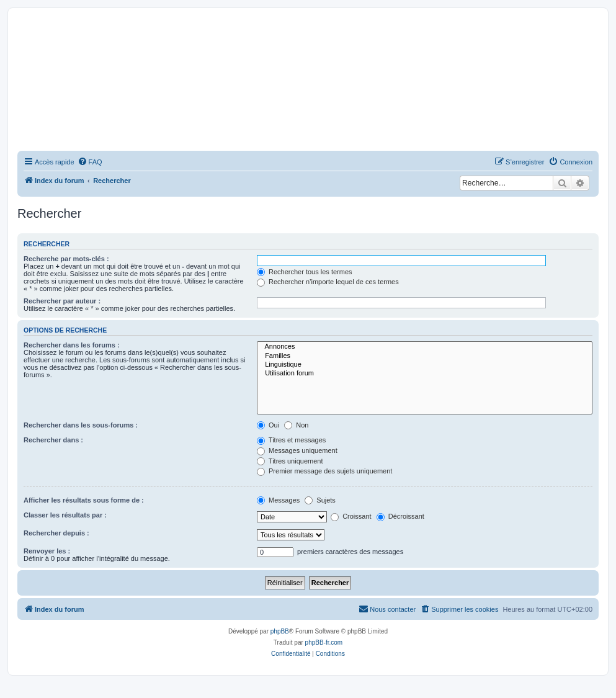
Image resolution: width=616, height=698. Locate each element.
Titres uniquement (290, 461)
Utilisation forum (425, 374)
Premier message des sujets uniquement (324, 471)
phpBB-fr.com (324, 642)
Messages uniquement (297, 450)
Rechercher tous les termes (305, 272)
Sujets (320, 500)
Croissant (351, 516)
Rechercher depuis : (56, 533)
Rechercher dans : (53, 440)
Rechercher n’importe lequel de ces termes (328, 282)
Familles (425, 356)
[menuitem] (90, 162)
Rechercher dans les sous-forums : (81, 425)
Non (296, 425)
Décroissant (400, 516)
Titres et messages (291, 440)
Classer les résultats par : (65, 515)
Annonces (425, 347)
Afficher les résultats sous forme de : (84, 500)
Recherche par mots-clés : (66, 259)
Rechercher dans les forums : (72, 345)
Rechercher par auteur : (62, 301)
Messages (278, 500)
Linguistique (425, 365)
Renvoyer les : (47, 551)
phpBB (280, 631)
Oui (268, 425)
